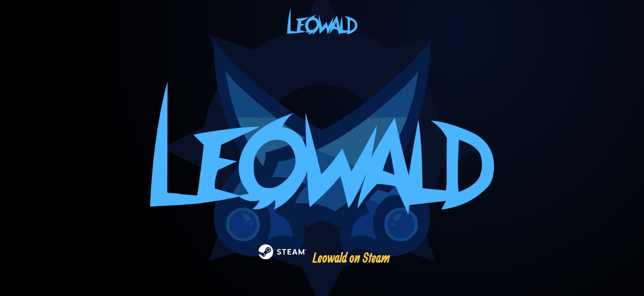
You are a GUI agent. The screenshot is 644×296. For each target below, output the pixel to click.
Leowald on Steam (322, 258)
